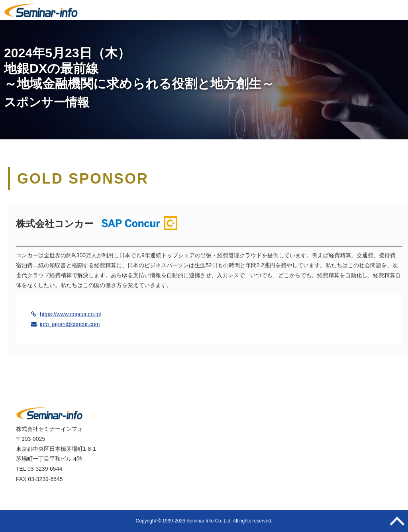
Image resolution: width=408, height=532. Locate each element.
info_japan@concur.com (70, 324)
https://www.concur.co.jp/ (71, 314)
